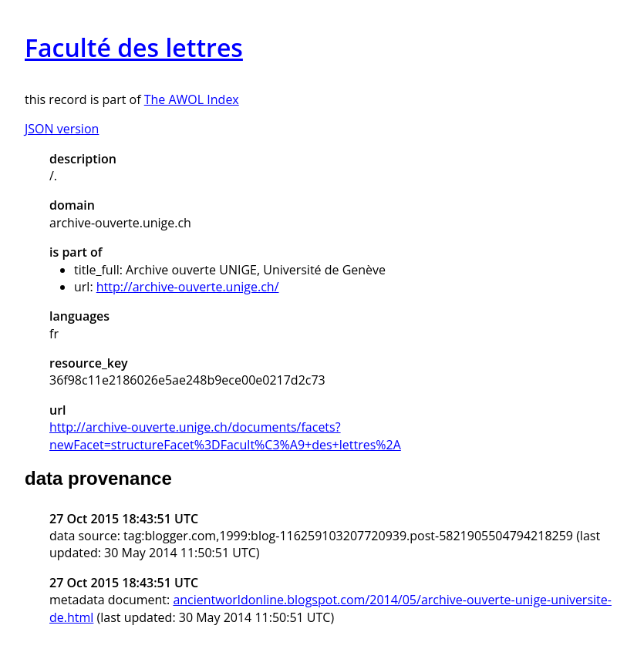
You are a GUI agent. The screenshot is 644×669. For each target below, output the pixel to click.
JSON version (62, 129)
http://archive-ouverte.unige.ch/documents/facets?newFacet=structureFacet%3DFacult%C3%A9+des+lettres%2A (225, 435)
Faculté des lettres (134, 47)
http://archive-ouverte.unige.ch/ (188, 287)
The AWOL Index (192, 99)
